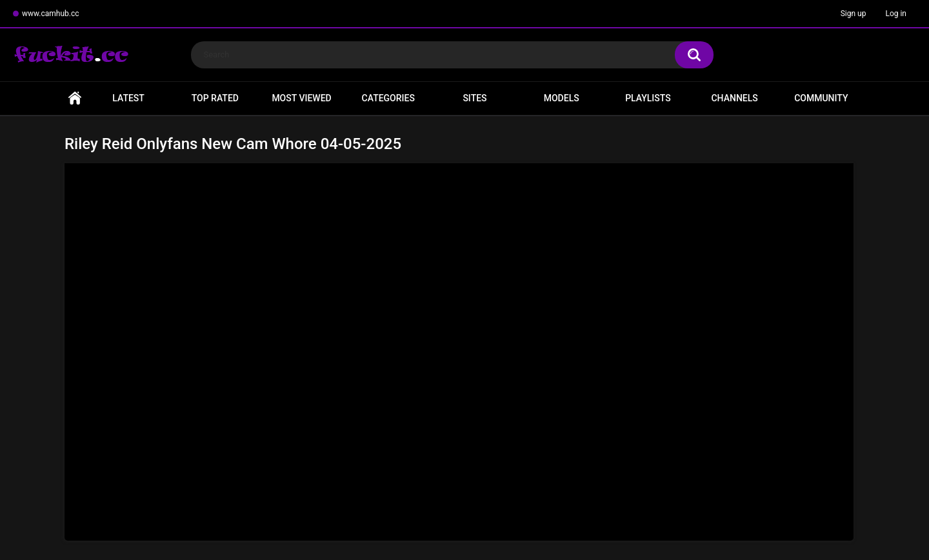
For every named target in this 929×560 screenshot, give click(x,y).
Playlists (648, 98)
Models (562, 98)
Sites (474, 98)
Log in (896, 14)
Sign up (854, 14)
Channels (734, 98)
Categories (388, 98)
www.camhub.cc (51, 14)
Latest (128, 98)
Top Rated (215, 98)
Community (821, 98)
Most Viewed (301, 98)
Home (75, 98)
